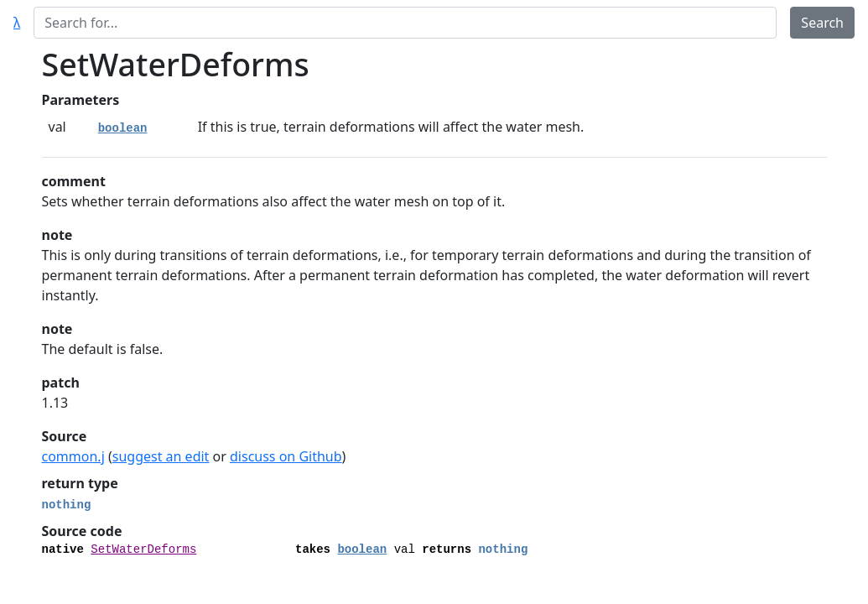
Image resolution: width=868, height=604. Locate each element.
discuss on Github (286, 456)
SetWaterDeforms (143, 549)
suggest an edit (161, 456)
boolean (123, 128)
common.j (73, 456)
